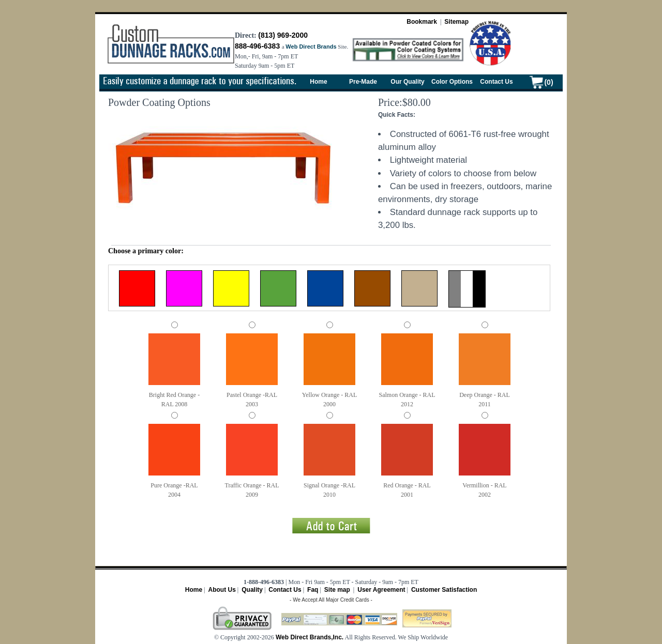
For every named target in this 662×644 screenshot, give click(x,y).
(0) (548, 82)
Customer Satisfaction (444, 590)
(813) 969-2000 (283, 35)
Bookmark (422, 22)
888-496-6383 (257, 46)
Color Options (452, 82)
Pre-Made (363, 82)
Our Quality (407, 82)
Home (318, 82)
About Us (222, 590)
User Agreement (381, 590)
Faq (313, 590)
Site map (337, 590)
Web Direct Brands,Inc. (309, 637)
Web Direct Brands (311, 47)
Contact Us (496, 82)
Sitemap (456, 22)
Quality (252, 590)
